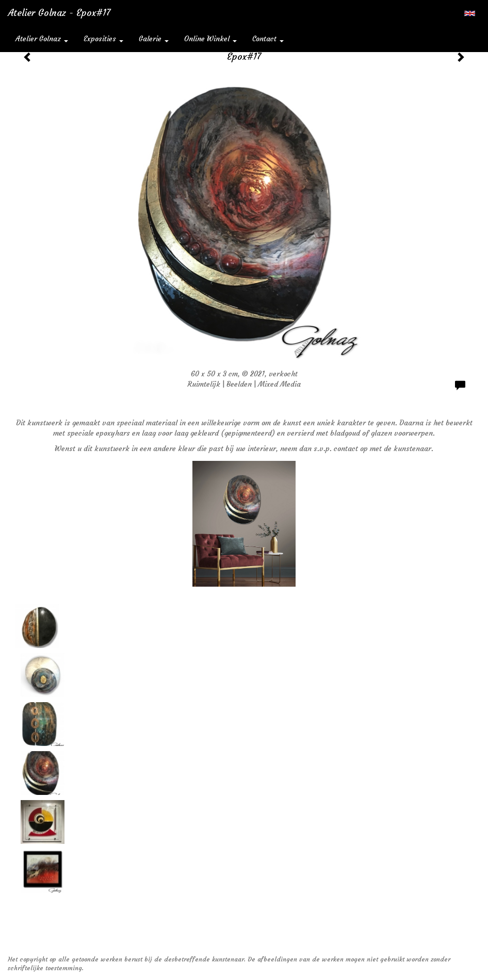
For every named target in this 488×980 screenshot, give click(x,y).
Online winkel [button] (210, 39)
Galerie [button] (154, 39)
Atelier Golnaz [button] (42, 39)
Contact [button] (268, 39)
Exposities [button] (103, 39)
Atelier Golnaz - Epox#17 (59, 13)
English (470, 13)
